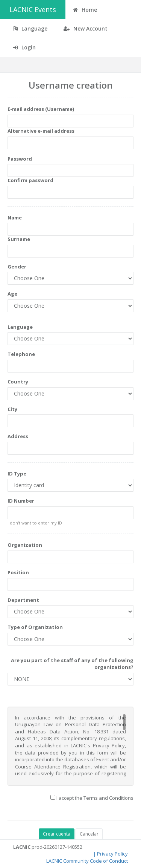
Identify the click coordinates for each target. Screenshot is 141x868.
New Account (86, 28)
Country (18, 382)
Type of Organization (35, 627)
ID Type (17, 474)
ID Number (21, 501)
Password (20, 159)
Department (23, 600)
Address (18, 436)
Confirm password (30, 180)
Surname (19, 239)
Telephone (21, 354)
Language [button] (30, 28)
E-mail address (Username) (41, 109)
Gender (17, 267)
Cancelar (89, 834)
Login (24, 47)
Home (85, 10)
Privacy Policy (112, 854)
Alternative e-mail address (41, 131)
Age (12, 294)
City (12, 409)
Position (18, 572)
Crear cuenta (57, 834)
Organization (25, 545)
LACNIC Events (33, 9)
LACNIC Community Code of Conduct (87, 861)
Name (15, 218)
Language (20, 327)
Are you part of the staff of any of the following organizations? (72, 664)
